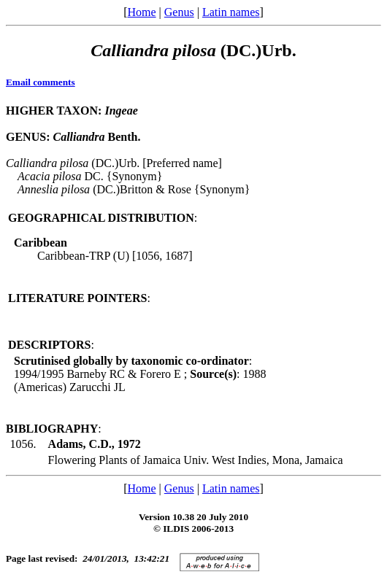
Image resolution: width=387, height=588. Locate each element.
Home (141, 12)
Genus (179, 12)
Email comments (41, 82)
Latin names (231, 12)
